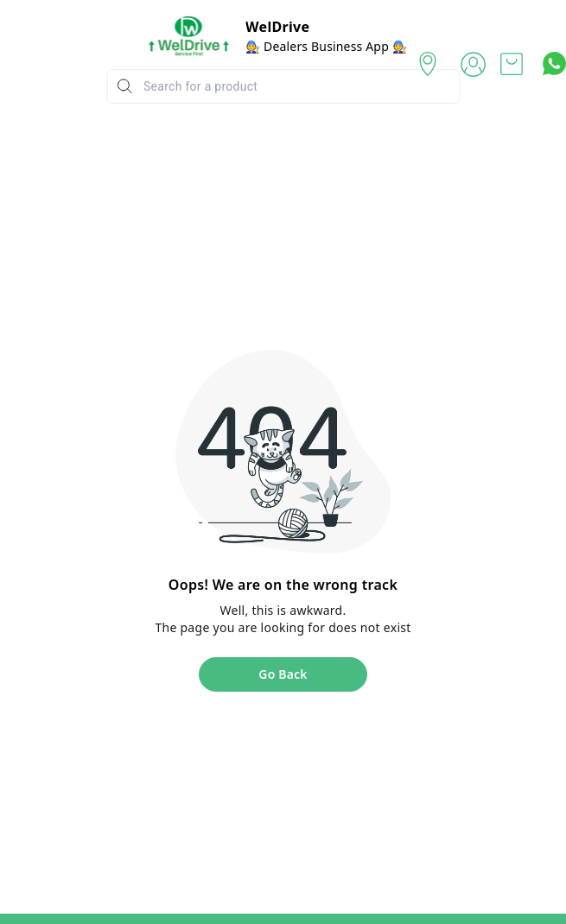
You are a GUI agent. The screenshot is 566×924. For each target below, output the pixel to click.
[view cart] (512, 64)
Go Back (283, 674)
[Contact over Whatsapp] (554, 63)
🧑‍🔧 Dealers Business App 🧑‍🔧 (326, 46)
